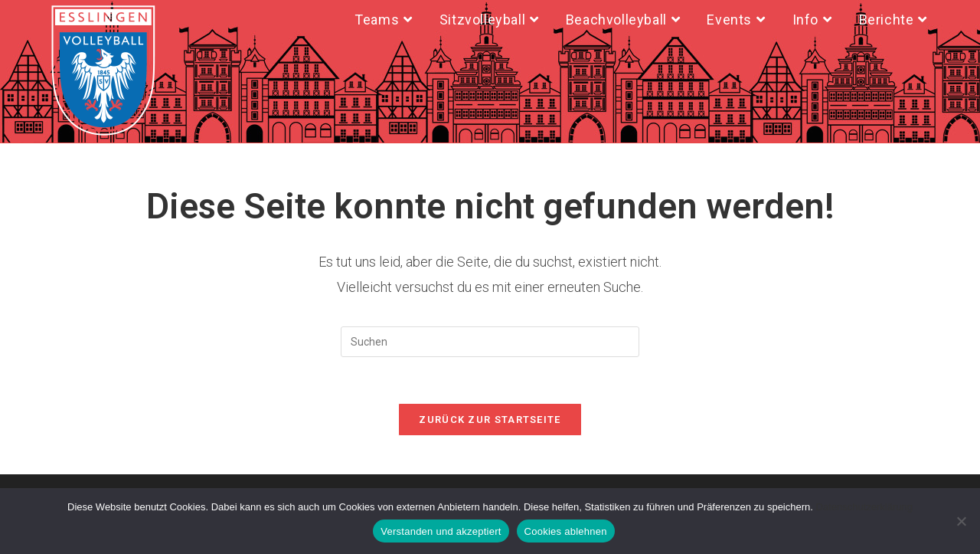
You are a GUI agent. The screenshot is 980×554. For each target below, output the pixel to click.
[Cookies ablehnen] (961, 521)
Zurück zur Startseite (490, 420)
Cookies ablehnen (566, 531)
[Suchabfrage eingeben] (490, 342)
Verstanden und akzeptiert (441, 531)
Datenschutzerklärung (864, 507)
